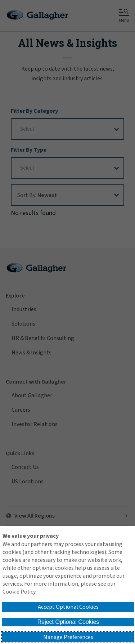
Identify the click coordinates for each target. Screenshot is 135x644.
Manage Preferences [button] (68, 637)
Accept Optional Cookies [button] (68, 607)
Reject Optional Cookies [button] (68, 622)
